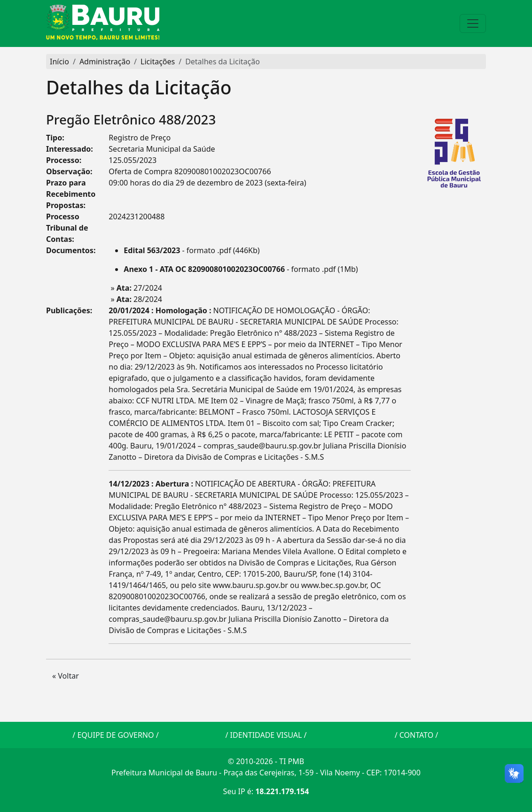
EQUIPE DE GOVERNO (115, 735)
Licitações (158, 62)
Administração (105, 62)
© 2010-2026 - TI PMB (266, 761)
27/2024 (139, 288)
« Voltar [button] (66, 676)
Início (59, 62)
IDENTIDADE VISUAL (266, 735)
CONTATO (416, 735)
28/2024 (139, 299)
